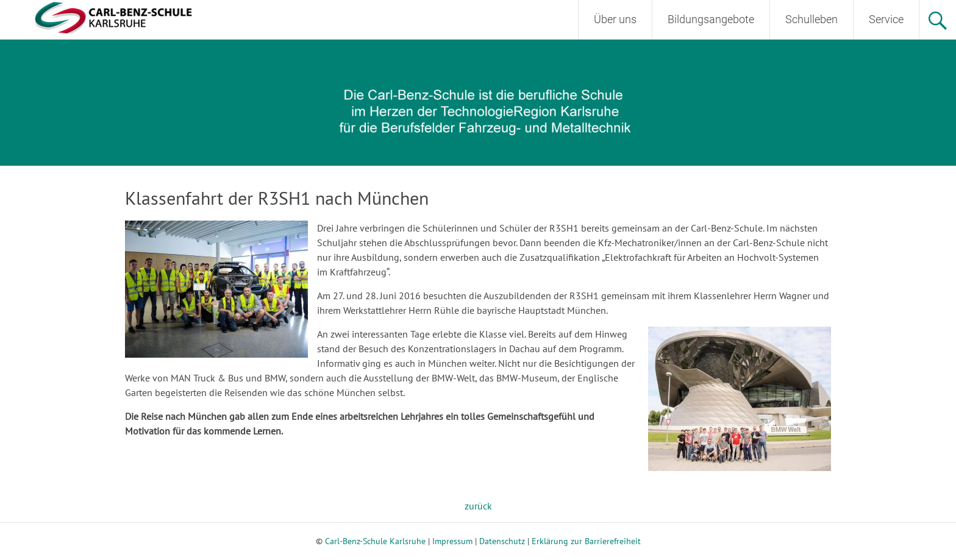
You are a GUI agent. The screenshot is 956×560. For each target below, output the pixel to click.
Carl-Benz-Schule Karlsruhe (375, 541)
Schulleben (812, 19)
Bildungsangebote (711, 19)
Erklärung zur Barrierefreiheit (586, 541)
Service (886, 19)
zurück (478, 506)
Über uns (615, 19)
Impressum (452, 541)
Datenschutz (502, 541)
